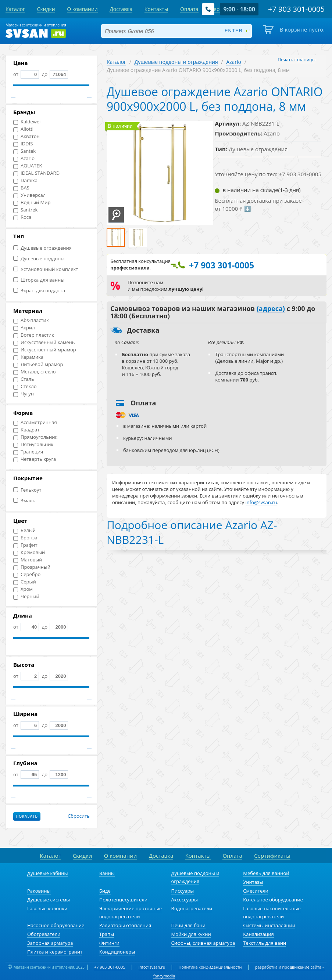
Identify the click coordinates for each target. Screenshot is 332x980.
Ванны (107, 873)
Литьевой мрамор (38, 364)
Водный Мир (32, 202)
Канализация (258, 934)
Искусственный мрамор (45, 350)
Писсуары (183, 891)
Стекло (25, 386)
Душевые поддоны (39, 259)
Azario (24, 158)
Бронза (25, 538)
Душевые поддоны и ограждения (176, 62)
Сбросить (79, 816)
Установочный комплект (46, 269)
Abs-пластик (31, 320)
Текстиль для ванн (265, 943)
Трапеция (28, 452)
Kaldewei (27, 122)
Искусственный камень (44, 342)
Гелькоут (27, 490)
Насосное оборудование (56, 925)
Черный (26, 596)
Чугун (24, 394)
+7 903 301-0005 (110, 967)
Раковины (39, 891)
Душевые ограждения (42, 248)
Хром (23, 589)
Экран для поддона (39, 291)
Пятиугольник (33, 444)
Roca (22, 217)
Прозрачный (32, 567)
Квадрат (26, 430)
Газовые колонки (47, 908)
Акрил (24, 328)
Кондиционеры (117, 952)
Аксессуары (185, 900)
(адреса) (271, 309)
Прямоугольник (35, 437)
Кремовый (29, 552)
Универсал (29, 195)
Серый (25, 582)
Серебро (27, 574)
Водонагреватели (192, 908)
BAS (21, 188)
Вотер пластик (34, 335)
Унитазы (253, 882)
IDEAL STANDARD (36, 173)
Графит (25, 545)
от (26, 74)
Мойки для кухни (191, 934)
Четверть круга (35, 459)
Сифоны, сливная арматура (203, 943)
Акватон (26, 136)
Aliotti (23, 129)
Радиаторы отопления (125, 925)
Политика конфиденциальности (210, 967)
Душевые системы (49, 900)
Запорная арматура (50, 943)
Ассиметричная (35, 422)
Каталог (116, 62)
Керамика (28, 357)
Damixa (25, 180)
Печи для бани (188, 925)
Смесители (256, 891)
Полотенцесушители (123, 900)
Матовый (28, 560)
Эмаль (24, 501)
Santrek (25, 210)
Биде (105, 891)
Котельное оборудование (273, 900)
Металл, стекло (35, 372)
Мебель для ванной (266, 873)
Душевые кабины (48, 873)
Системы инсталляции (269, 925)
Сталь (24, 379)
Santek (24, 151)
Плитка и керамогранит (55, 952)
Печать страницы (297, 60)
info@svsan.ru (152, 967)
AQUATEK (28, 166)
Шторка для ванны (39, 280)
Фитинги (109, 943)
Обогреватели (44, 934)
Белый (24, 530)
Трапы (107, 934)
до (54, 74)
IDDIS (23, 144)
